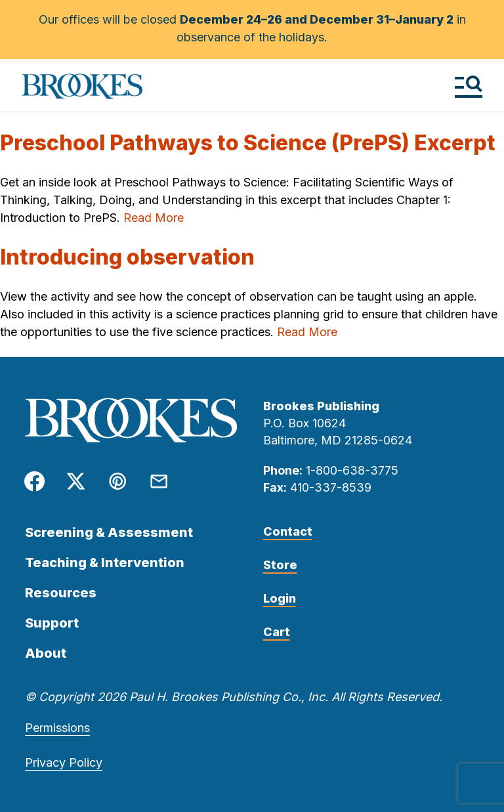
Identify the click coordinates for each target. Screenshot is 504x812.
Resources (61, 593)
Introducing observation (127, 257)
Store (280, 565)
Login (280, 598)
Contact (288, 531)
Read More (154, 218)
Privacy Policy (64, 762)
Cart (277, 632)
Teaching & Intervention (105, 563)
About (46, 653)
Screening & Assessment (109, 532)
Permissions (57, 728)
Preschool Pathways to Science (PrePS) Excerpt (248, 143)
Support (52, 623)
